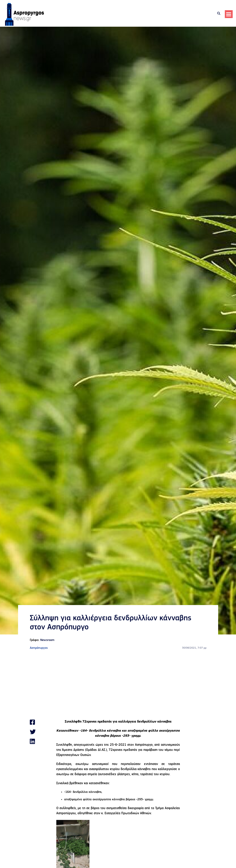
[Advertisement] (118, 685)
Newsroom (47, 640)
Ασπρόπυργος (39, 648)
